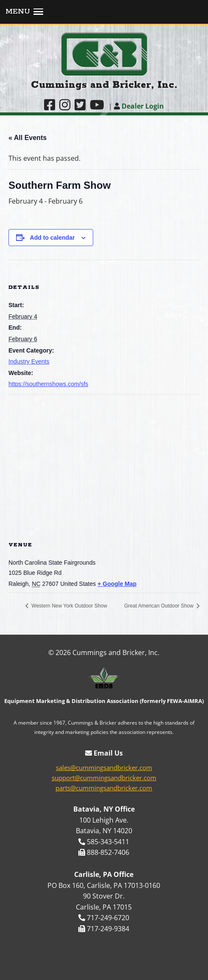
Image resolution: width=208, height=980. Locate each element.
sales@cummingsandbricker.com (104, 767)
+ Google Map (117, 584)
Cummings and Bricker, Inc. (104, 85)
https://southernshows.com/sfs (48, 384)
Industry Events (29, 361)
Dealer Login (139, 106)
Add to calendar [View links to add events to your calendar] (53, 238)
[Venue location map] (104, 463)
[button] (104, 12)
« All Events (28, 138)
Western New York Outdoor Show (69, 606)
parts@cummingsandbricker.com (104, 788)
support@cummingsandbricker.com (104, 778)
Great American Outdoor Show (159, 606)
